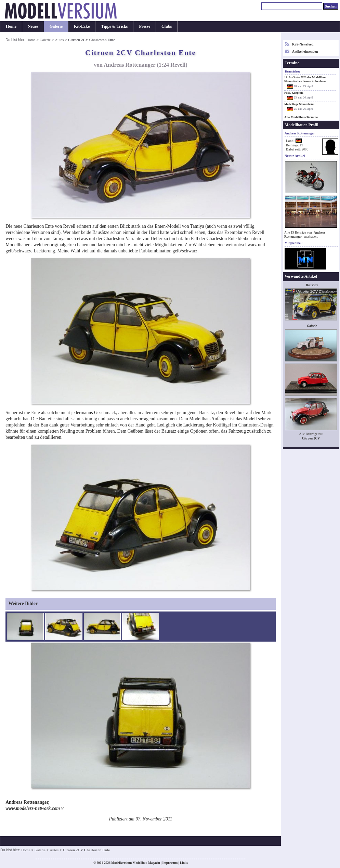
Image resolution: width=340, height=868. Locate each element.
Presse (145, 26)
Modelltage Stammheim (299, 104)
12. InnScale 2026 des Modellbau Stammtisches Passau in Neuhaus (305, 79)
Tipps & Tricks (114, 26)
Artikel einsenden (305, 51)
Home (11, 26)
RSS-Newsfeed (303, 44)
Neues (33, 26)
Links (184, 863)
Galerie (56, 26)
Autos (59, 40)
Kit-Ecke (82, 26)
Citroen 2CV (311, 438)
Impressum (170, 863)
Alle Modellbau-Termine (301, 117)
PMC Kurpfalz (294, 93)
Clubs (167, 26)
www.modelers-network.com (33, 808)
